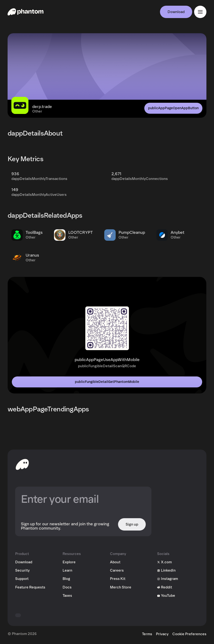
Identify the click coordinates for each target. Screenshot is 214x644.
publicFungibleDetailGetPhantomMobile (107, 382)
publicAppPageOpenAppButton (173, 108)
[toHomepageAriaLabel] (22, 464)
